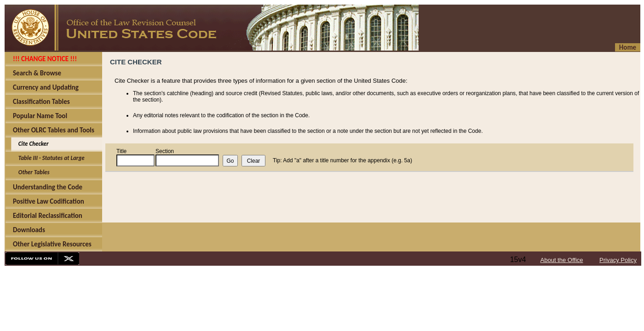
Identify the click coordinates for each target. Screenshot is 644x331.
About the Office (562, 260)
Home (628, 47)
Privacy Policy (618, 260)
